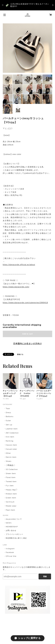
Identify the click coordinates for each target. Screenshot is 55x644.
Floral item (11, 477)
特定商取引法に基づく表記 (16, 538)
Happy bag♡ (12, 490)
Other (8, 453)
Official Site (11, 556)
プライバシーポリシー (15, 534)
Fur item (10, 486)
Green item (11, 498)
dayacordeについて (14, 519)
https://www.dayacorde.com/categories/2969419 (25, 303)
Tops (8, 408)
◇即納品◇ (10, 465)
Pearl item (10, 510)
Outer (8, 421)
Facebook (10, 552)
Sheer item (11, 473)
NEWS (9, 523)
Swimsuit (10, 502)
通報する (20, 354)
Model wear (11, 506)
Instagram (10, 549)
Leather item (12, 429)
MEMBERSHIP (12, 527)
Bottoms (10, 416)
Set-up (9, 425)
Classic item (11, 445)
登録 (45, 576)
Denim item (11, 457)
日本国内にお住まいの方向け (27, 344)
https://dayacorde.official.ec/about (19, 265)
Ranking (10, 441)
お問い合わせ (11, 531)
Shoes (9, 461)
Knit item (10, 437)
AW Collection (12, 433)
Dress (8, 413)
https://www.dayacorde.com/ (16, 287)
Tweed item (11, 482)
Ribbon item (11, 494)
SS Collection (12, 469)
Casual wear (11, 449)
